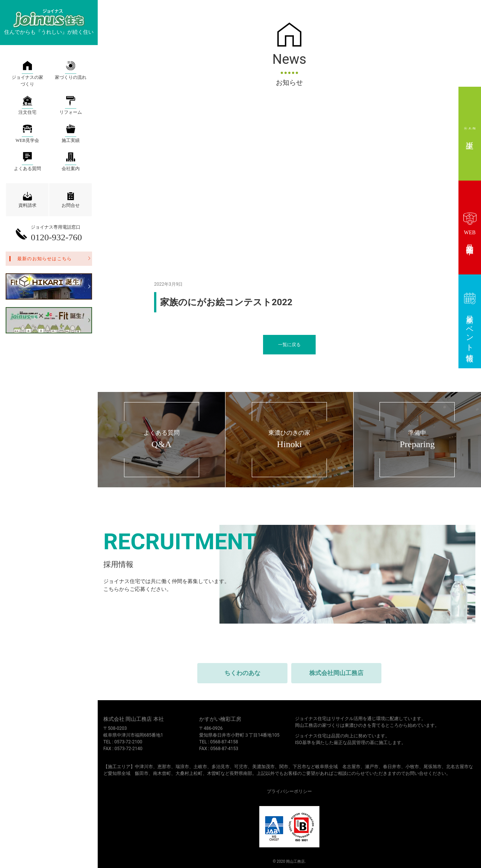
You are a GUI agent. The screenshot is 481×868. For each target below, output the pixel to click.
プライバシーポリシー (289, 791)
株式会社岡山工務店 (336, 673)
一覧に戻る (289, 345)
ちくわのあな (242, 673)
